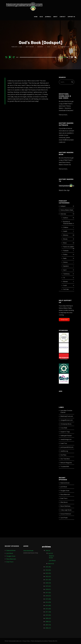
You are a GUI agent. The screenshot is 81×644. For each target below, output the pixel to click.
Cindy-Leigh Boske (66, 510)
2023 (48, 573)
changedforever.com (67, 420)
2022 (48, 576)
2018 (48, 589)
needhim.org (64, 451)
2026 (48, 551)
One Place (63, 455)
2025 (48, 567)
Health (65, 231)
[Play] (10, 57)
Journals (48, 17)
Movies (65, 239)
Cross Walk (64, 428)
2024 (48, 570)
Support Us (71, 17)
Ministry (66, 235)
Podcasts (66, 251)
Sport (65, 270)
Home (36, 17)
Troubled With (65, 467)
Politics (65, 254)
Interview (63, 214)
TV (64, 278)
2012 (48, 609)
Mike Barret (64, 502)
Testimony (66, 274)
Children (66, 227)
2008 (48, 622)
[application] (38, 57)
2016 (48, 596)
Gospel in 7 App (65, 432)
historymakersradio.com (15, 641)
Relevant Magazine (66, 463)
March (51, 564)
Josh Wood (64, 487)
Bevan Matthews (65, 506)
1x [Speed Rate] (70, 57)
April (50, 553)
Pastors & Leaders (69, 247)
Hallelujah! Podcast (66, 436)
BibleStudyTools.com (67, 416)
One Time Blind (65, 459)
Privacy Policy (26, 641)
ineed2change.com (66, 439)
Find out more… (63, 115)
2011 (48, 612)
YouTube (66, 289)
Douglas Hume (65, 491)
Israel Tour (64, 443)
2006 (48, 628)
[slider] (38, 57)
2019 (48, 586)
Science (65, 262)
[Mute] (62, 57)
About (55, 17)
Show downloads (28, 551)
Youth (65, 285)
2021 (48, 580)
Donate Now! (64, 320)
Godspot (63, 206)
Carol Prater (64, 518)
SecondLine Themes (47, 641)
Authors (66, 218)
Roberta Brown (65, 483)
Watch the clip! (64, 190)
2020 (48, 583)
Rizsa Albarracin (65, 494)
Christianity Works (66, 424)
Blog (41, 17)
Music (65, 243)
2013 (48, 605)
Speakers (66, 266)
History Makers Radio (67, 210)
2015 (48, 599)
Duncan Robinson (66, 514)
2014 (48, 602)
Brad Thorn (64, 498)
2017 (48, 593)
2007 (48, 625)
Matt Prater (30, 47)
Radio (65, 258)
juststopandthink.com (67, 447)
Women (65, 282)
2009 (48, 618)
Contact (63, 17)
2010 (48, 615)
